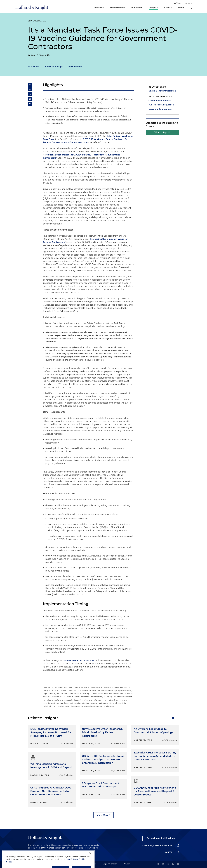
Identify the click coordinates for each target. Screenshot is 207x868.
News (181, 8)
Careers (188, 3)
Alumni (169, 852)
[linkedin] (158, 864)
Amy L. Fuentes (75, 67)
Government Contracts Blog (162, 91)
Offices (178, 3)
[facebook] (173, 864)
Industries (137, 8)
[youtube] (178, 864)
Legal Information (110, 864)
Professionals (117, 8)
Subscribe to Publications (161, 838)
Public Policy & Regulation (161, 105)
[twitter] (163, 864)
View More (103, 815)
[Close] (90, 863)
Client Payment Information (158, 845)
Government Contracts (160, 101)
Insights (153, 8)
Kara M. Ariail (34, 67)
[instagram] (168, 864)
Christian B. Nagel (54, 67)
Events (168, 8)
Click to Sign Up (162, 132)
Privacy (127, 864)
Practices (99, 8)
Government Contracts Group (79, 660)
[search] (191, 8)
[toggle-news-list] (178, 718)
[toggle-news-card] (173, 718)
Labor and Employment (160, 109)
